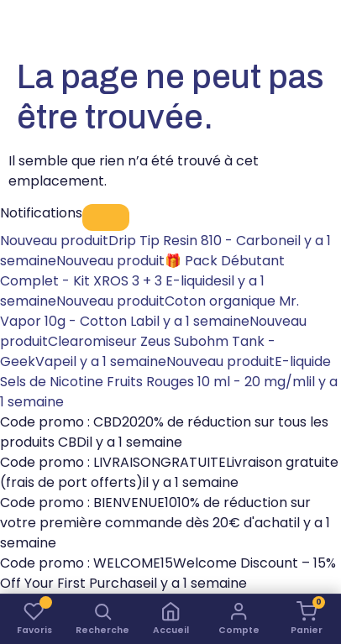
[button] (102, 619)
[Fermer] (106, 217)
